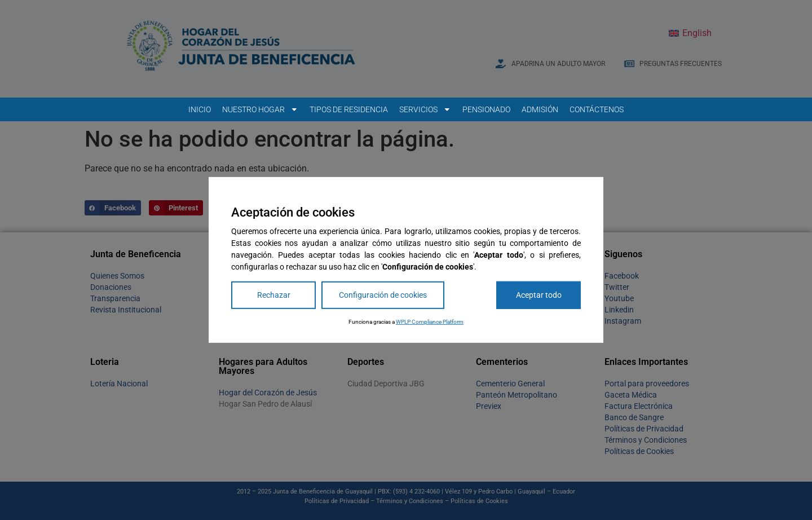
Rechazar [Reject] (274, 295)
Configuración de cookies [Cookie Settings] (383, 295)
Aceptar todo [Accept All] (539, 295)
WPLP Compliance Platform (430, 322)
